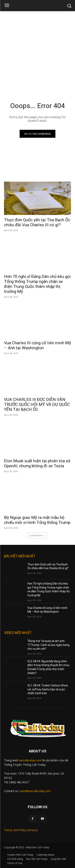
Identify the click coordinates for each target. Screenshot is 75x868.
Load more (37, 535)
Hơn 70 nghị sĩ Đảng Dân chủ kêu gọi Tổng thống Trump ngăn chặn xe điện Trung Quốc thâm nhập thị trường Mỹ (37, 284)
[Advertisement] (37, 51)
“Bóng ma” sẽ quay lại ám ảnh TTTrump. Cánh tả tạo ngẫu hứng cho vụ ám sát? (48, 645)
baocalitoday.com (30, 760)
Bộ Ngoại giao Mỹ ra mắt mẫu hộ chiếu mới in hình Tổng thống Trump (37, 520)
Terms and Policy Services (21, 830)
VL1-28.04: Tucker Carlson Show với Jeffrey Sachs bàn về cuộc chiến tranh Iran (48, 689)
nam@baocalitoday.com (35, 791)
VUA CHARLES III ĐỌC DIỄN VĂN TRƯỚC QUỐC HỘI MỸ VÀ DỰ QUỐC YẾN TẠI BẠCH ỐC (37, 404)
